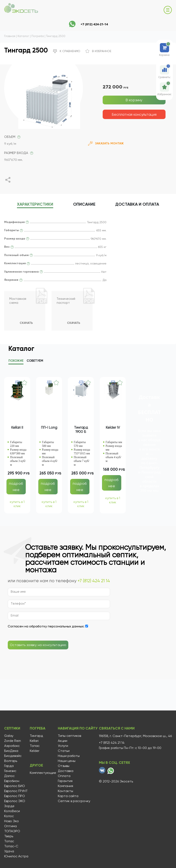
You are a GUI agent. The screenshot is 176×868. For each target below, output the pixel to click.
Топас (9, 841)
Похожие (16, 362)
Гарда (9, 766)
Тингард (36, 736)
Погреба (38, 729)
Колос (9, 816)
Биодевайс (13, 756)
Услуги (61, 746)
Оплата (63, 776)
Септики (13, 729)
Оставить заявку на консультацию (38, 646)
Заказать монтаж (106, 143)
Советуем (35, 362)
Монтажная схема (18, 302)
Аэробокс (12, 746)
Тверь (9, 836)
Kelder (34, 751)
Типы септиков (68, 736)
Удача (9, 851)
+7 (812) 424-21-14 (94, 24)
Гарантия (64, 781)
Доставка (145, 205)
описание (84, 205)
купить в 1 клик (17, 505)
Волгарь (11, 761)
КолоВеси (12, 811)
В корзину (134, 100)
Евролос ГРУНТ (16, 791)
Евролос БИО (15, 786)
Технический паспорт (67, 302)
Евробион (12, 781)
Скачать (26, 323)
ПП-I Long (49, 428)
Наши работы (67, 756)
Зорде (9, 806)
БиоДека (11, 751)
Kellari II (17, 428)
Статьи (62, 751)
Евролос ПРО (15, 796)
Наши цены (65, 761)
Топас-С (11, 846)
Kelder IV (113, 428)
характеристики (27, 205)
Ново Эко (12, 821)
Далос (9, 776)
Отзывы (62, 766)
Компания (64, 786)
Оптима (10, 826)
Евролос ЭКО (15, 801)
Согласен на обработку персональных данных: (46, 627)
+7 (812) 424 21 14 (94, 582)
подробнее (16, 487)
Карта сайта (67, 796)
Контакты (64, 791)
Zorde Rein (13, 741)
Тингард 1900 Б (81, 430)
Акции (61, 741)
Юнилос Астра (16, 856)
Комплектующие (42, 772)
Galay (9, 736)
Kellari (34, 741)
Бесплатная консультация (134, 114)
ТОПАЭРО (12, 831)
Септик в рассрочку (73, 801)
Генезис (10, 771)
